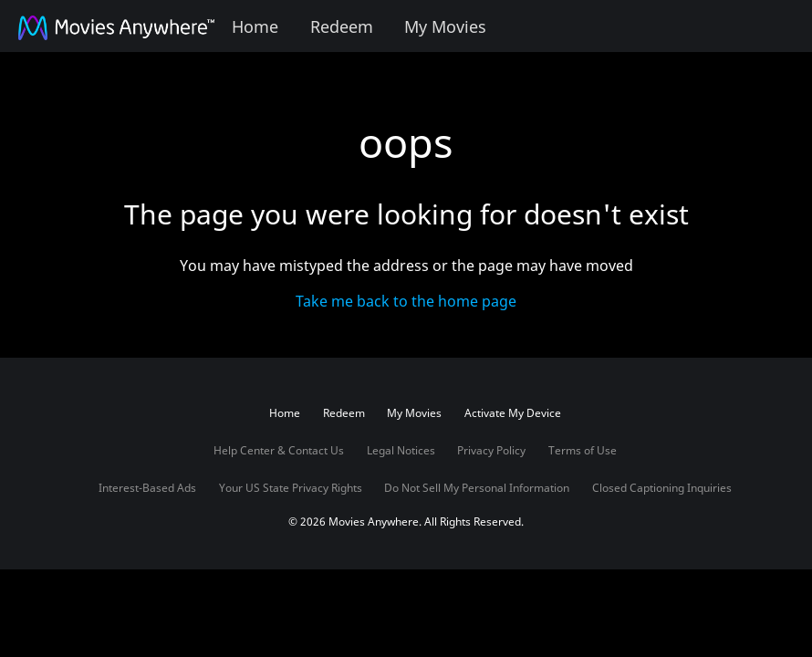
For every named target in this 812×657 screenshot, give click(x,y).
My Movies (445, 26)
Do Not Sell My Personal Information (477, 488)
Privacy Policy (491, 450)
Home (255, 26)
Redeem (342, 26)
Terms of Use (583, 450)
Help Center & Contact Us (279, 450)
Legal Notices (401, 450)
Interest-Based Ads (147, 488)
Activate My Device (513, 413)
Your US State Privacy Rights (291, 488)
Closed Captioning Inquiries (662, 488)
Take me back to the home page (406, 301)
